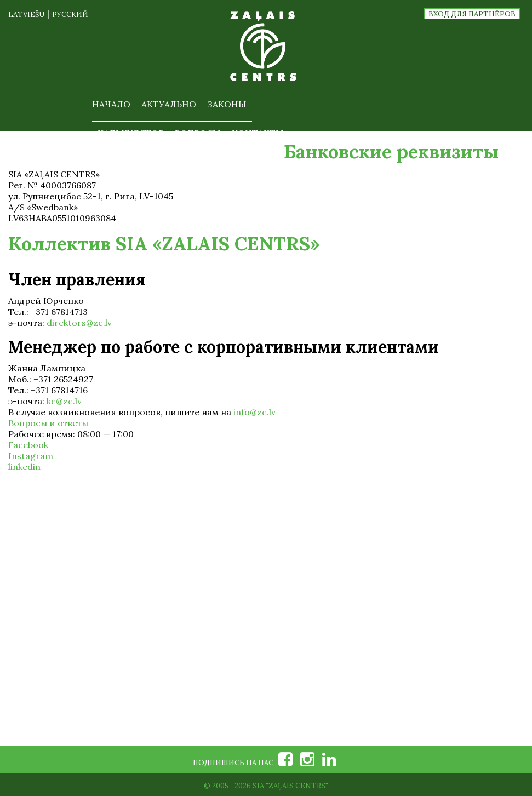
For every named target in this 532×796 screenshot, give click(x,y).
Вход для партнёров (472, 14)
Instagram (31, 456)
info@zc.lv (254, 412)
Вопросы (198, 133)
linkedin (24, 467)
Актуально (169, 104)
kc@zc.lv (64, 401)
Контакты (258, 133)
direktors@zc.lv (79, 323)
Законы (227, 104)
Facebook (28, 445)
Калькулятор (131, 133)
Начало (111, 104)
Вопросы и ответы (48, 423)
